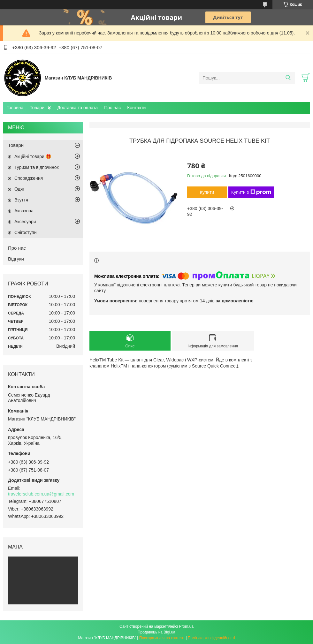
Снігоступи (26, 232)
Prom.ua (186, 626)
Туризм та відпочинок (37, 167)
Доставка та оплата (77, 108)
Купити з (251, 192)
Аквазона (24, 211)
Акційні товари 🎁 (33, 156)
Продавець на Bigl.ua (156, 632)
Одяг (19, 189)
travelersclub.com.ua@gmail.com (41, 494)
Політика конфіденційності (211, 638)
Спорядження (29, 178)
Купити (207, 192)
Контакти (136, 108)
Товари (37, 108)
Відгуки (16, 259)
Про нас (112, 108)
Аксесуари (25, 222)
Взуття (21, 200)
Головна (15, 108)
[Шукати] (288, 78)
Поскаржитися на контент (162, 638)
